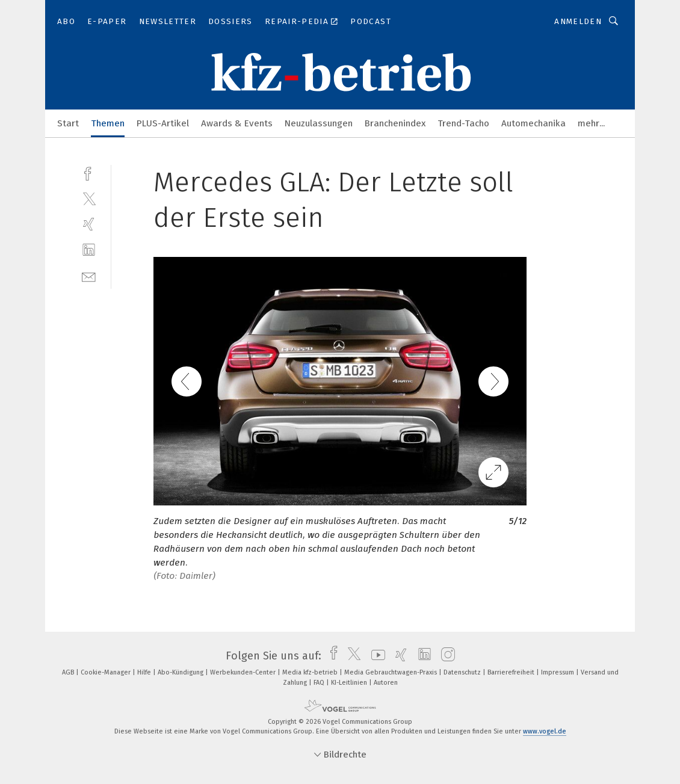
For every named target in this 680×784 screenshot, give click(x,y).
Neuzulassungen (319, 123)
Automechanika (533, 123)
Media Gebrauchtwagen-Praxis (391, 672)
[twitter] (89, 198)
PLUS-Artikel (163, 123)
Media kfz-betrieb (311, 672)
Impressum (558, 672)
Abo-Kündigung (181, 672)
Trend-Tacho (463, 123)
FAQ (320, 683)
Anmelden (578, 21)
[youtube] (375, 656)
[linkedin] (89, 250)
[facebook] (89, 172)
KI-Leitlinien (350, 683)
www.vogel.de (545, 731)
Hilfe (145, 672)
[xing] (89, 224)
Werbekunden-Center (244, 672)
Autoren (386, 683)
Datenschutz (463, 672)
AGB (69, 672)
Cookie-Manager (107, 672)
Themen (108, 123)
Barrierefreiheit (512, 672)
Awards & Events (237, 123)
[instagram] (445, 656)
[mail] (89, 276)
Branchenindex (395, 123)
